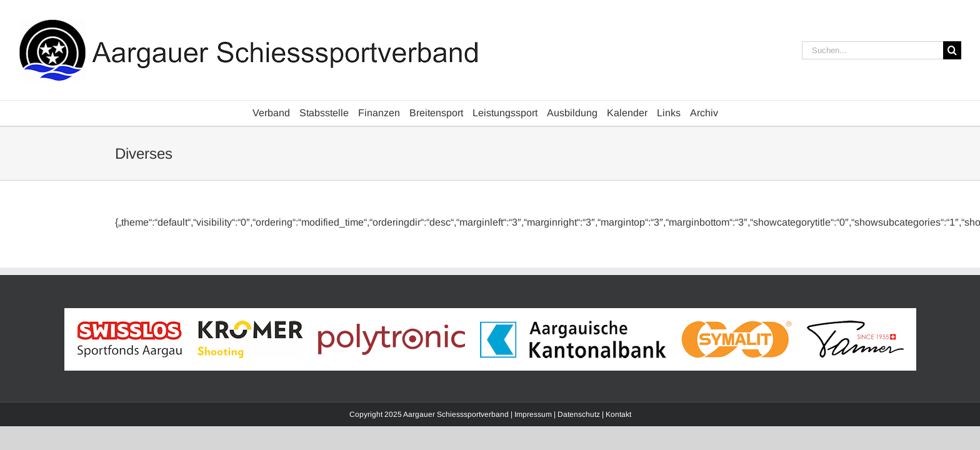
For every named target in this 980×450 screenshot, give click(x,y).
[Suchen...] (872, 50)
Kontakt (618, 414)
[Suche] (952, 50)
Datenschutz (579, 414)
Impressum (533, 414)
